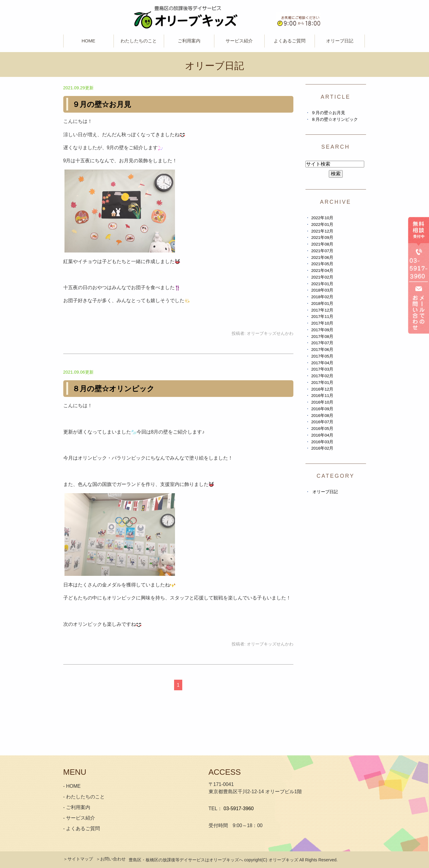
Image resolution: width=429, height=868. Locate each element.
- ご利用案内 (77, 807)
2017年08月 (322, 337)
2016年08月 (322, 416)
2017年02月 (322, 376)
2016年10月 (322, 402)
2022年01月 (322, 224)
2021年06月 (322, 257)
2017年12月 (322, 310)
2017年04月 (322, 363)
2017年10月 (322, 323)
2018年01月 (322, 304)
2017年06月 (322, 350)
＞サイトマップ (78, 859)
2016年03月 (322, 442)
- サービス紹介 (79, 818)
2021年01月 (322, 284)
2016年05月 (322, 429)
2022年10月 (322, 218)
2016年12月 (322, 389)
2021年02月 (322, 277)
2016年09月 (322, 409)
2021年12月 (322, 231)
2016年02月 (322, 448)
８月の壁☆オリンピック (113, 389)
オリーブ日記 (340, 41)
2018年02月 (322, 297)
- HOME (72, 786)
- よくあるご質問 (82, 828)
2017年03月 (322, 369)
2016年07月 (322, 422)
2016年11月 (322, 396)
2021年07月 (322, 251)
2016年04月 (322, 435)
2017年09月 (322, 330)
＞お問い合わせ (111, 859)
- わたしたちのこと (84, 797)
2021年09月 (322, 238)
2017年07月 (322, 343)
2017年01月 (322, 383)
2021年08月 (322, 244)
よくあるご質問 (290, 41)
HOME (89, 41)
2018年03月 (322, 290)
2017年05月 (322, 356)
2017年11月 (322, 317)
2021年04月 (322, 271)
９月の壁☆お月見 (102, 104)
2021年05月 (322, 264)
